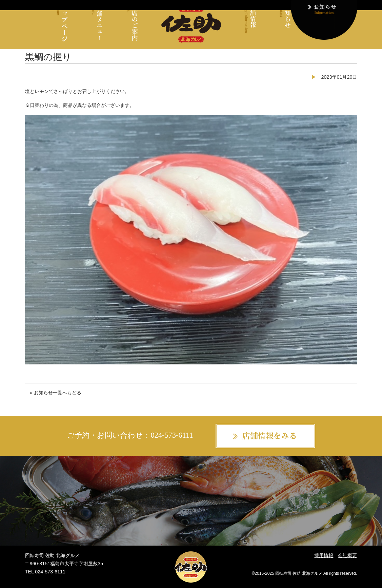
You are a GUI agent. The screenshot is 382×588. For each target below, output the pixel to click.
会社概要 (347, 555)
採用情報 (324, 555)
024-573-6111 (172, 435)
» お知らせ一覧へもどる (56, 393)
